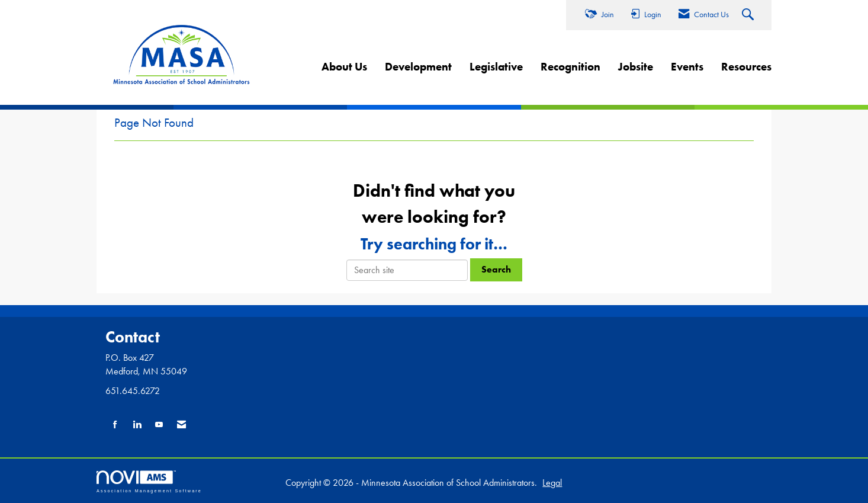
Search (496, 269)
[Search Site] (749, 15)
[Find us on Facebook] (115, 425)
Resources (746, 67)
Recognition (570, 67)
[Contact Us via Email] (181, 425)
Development (418, 67)
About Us (344, 67)
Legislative (496, 67)
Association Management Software (149, 481)
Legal (552, 483)
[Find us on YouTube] (159, 425)
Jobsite (636, 67)
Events (687, 67)
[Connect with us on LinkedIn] (137, 425)
